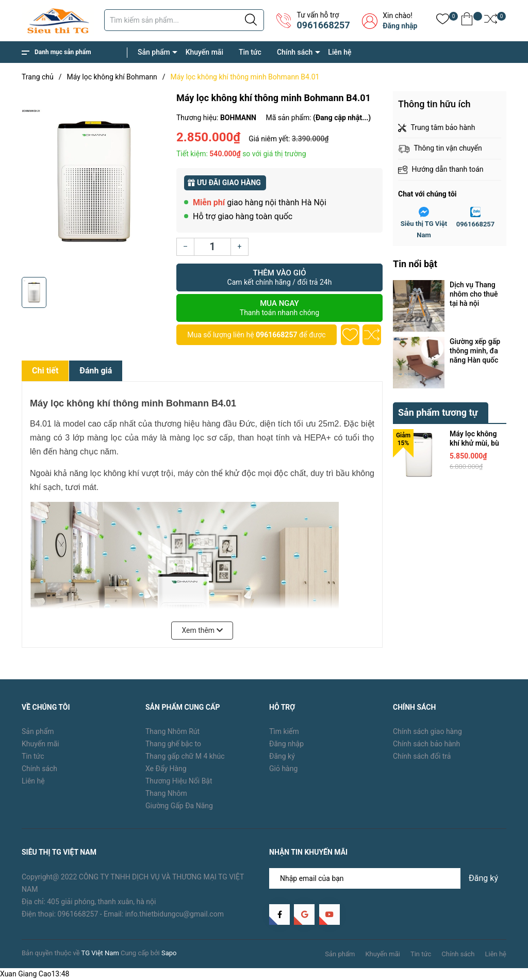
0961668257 (323, 25)
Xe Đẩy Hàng (166, 769)
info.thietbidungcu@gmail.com (175, 914)
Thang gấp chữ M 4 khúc (185, 756)
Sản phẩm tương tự (438, 412)
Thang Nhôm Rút (172, 731)
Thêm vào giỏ (279, 277)
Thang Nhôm (166, 793)
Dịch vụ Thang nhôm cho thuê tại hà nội (474, 294)
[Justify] (251, 20)
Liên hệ (340, 52)
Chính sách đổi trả (422, 756)
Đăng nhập (400, 26)
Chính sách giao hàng (427, 731)
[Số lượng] (212, 247)
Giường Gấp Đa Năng (179, 806)
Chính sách (295, 52)
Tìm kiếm (284, 731)
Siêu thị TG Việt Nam (424, 229)
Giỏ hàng (283, 769)
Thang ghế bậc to (173, 744)
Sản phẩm (154, 52)
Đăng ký (282, 756)
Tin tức (250, 52)
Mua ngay (279, 308)
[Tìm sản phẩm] (184, 20)
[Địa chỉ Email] (388, 878)
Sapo (169, 953)
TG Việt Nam (100, 953)
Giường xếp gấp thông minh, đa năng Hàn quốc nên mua (475, 351)
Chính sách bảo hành (426, 744)
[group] (94, 182)
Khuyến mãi (204, 52)
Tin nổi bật (415, 264)
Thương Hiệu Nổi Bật (179, 781)
